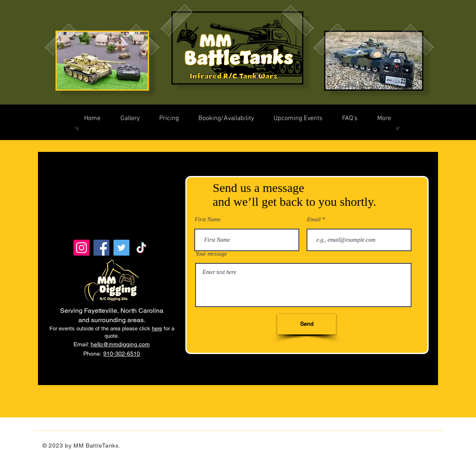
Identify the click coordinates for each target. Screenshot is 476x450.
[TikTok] (141, 248)
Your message (211, 254)
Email (314, 220)
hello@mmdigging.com (120, 344)
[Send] (307, 324)
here (157, 329)
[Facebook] (101, 248)
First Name (208, 220)
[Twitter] (121, 248)
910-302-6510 (122, 354)
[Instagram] (81, 248)
